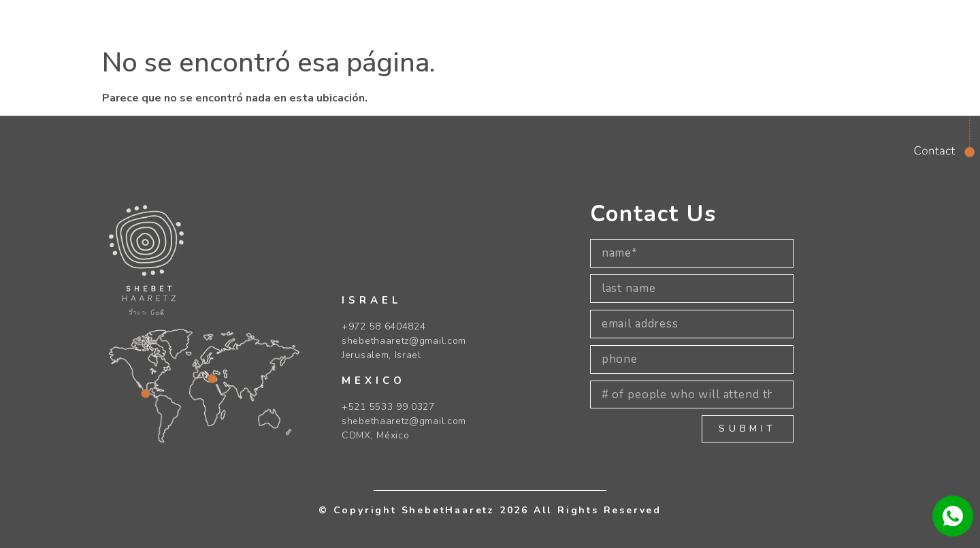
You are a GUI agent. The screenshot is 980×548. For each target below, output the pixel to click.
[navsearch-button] (789, 19)
